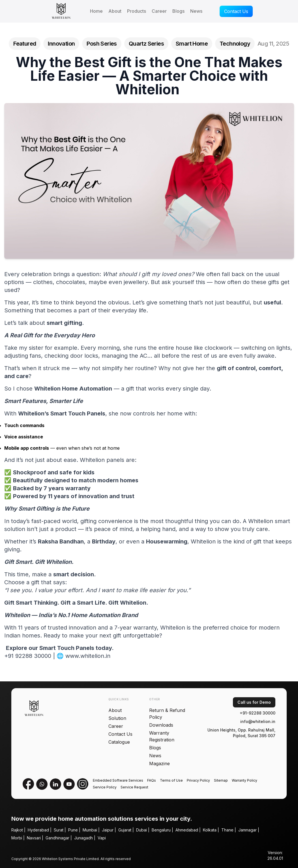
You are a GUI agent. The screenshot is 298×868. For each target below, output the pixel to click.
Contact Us (236, 11)
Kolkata (210, 830)
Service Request (134, 787)
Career (159, 11)
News (196, 11)
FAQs (152, 780)
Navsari (34, 838)
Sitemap (221, 780)
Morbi (17, 838)
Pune (73, 830)
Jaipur (108, 830)
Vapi (102, 838)
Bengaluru (161, 830)
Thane (227, 830)
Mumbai (90, 830)
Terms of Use (171, 780)
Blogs (178, 11)
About (115, 11)
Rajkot (17, 830)
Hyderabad (38, 830)
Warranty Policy (245, 780)
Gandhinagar (57, 838)
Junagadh (83, 838)
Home (96, 11)
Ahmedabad (187, 830)
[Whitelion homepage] (59, 11)
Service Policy (105, 787)
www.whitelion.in (88, 657)
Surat (59, 830)
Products (137, 11)
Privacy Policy (198, 780)
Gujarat (125, 830)
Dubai (142, 830)
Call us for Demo (254, 702)
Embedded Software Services (118, 780)
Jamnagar (247, 830)
